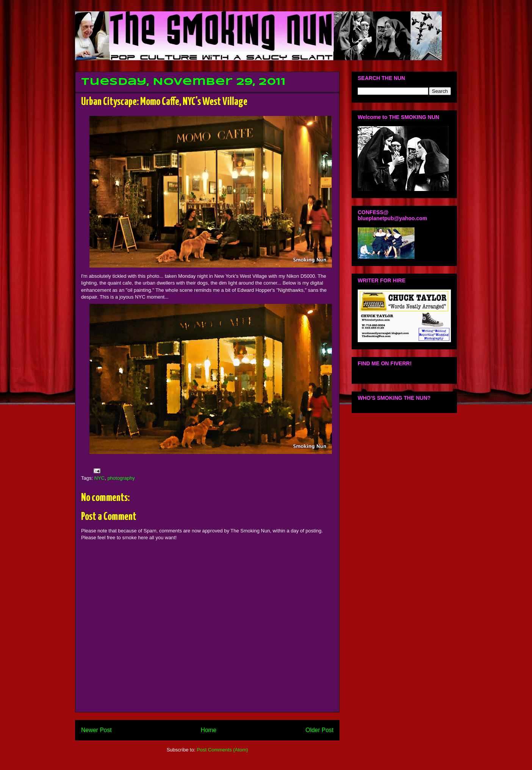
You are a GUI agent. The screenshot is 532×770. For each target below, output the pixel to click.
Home (209, 730)
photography (121, 478)
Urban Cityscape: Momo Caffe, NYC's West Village (164, 102)
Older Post (319, 730)
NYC (99, 478)
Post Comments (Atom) (222, 750)
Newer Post (96, 730)
